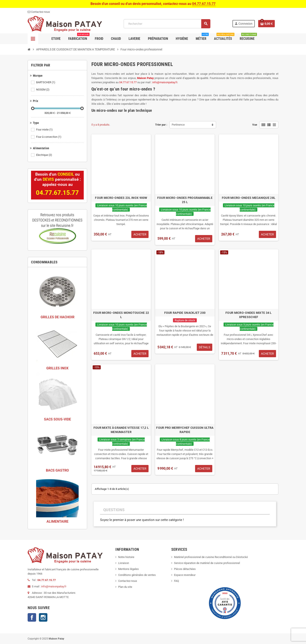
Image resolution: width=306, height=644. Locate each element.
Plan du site (125, 587)
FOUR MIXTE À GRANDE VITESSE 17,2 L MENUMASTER (121, 430)
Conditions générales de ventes (137, 575)
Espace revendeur (185, 575)
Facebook (32, 617)
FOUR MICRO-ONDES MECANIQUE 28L (249, 198)
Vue (255, 125)
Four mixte (45, 130)
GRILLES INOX (57, 368)
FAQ (176, 581)
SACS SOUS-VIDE (57, 419)
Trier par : (161, 125)
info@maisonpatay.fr (165, 82)
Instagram (43, 617)
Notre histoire (126, 557)
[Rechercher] (167, 24)
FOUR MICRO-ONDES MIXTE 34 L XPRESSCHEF (249, 315)
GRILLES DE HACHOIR (57, 317)
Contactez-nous (128, 581)
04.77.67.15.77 (204, 4)
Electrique (44, 155)
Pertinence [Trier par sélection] (178, 125)
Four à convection (49, 137)
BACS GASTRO (57, 470)
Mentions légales (128, 569)
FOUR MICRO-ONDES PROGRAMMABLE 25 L (185, 200)
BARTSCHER (46, 82)
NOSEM (43, 90)
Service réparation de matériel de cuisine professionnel (207, 563)
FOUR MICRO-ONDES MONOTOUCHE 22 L (121, 315)
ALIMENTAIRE (57, 521)
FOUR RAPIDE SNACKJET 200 (185, 313)
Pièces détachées (185, 569)
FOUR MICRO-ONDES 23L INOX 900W (121, 198)
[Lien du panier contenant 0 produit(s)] (266, 24)
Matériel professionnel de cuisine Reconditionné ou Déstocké (211, 557)
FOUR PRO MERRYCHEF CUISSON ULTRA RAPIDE (185, 430)
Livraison (124, 563)
